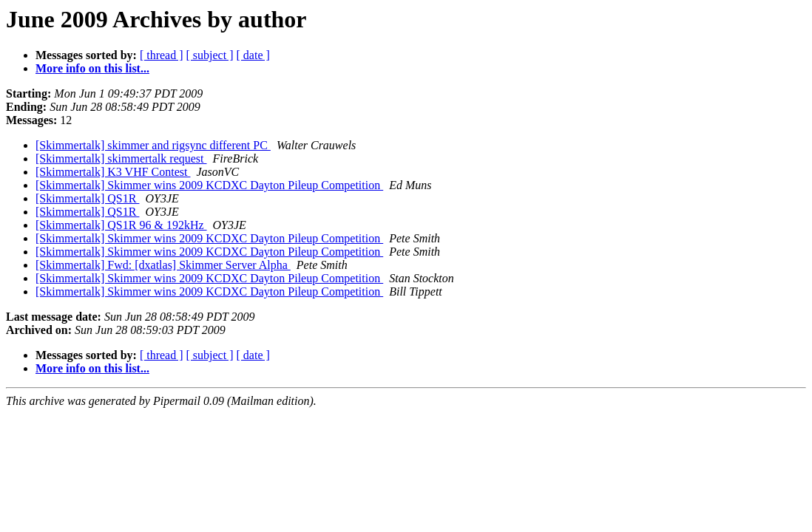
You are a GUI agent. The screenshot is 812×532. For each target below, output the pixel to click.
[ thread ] (162, 55)
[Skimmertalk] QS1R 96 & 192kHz (121, 225)
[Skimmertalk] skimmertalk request (121, 158)
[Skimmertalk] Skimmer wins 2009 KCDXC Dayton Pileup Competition (209, 185)
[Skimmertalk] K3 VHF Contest (113, 172)
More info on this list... (92, 68)
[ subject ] (210, 55)
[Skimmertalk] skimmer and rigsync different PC (153, 145)
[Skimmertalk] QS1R (87, 198)
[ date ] (253, 55)
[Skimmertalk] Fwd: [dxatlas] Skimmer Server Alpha (163, 265)
